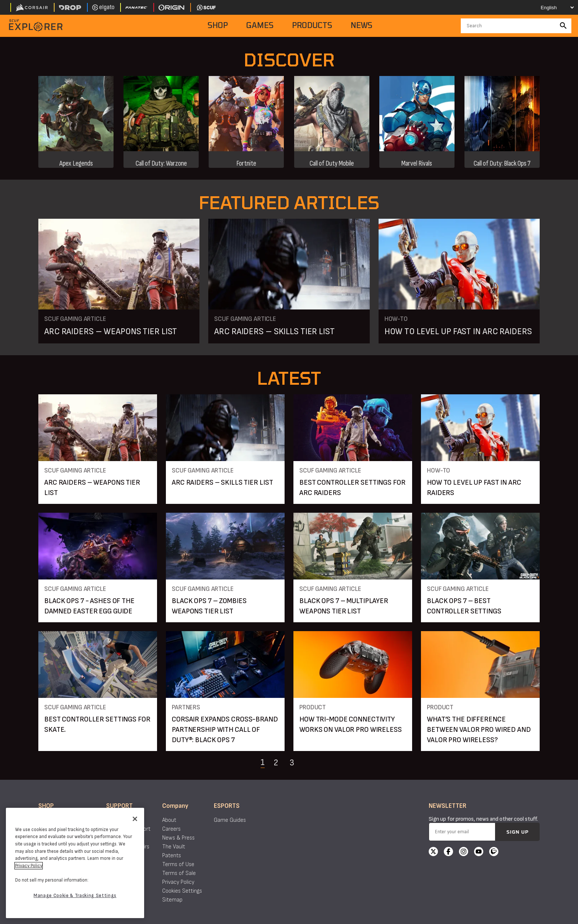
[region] (75, 863)
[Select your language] (551, 7)
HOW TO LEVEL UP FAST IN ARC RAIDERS (458, 331)
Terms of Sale (179, 873)
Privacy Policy (178, 882)
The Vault (174, 847)
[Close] (135, 819)
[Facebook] (448, 852)
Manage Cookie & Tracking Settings (75, 896)
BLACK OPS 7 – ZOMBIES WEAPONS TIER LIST (209, 606)
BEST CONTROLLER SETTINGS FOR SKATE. (97, 724)
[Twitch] (494, 852)
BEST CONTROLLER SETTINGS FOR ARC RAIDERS (352, 488)
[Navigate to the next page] (310, 763)
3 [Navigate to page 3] (292, 763)
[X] (433, 852)
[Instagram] (464, 852)
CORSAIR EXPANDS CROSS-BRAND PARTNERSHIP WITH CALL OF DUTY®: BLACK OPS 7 (225, 730)
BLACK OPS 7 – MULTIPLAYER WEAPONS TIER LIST (344, 606)
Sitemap (172, 900)
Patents (172, 856)
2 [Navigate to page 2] (276, 763)
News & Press (178, 838)
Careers (171, 829)
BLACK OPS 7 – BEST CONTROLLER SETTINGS (464, 606)
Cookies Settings (182, 891)
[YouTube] (479, 852)
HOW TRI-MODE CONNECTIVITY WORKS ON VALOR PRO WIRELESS (351, 724)
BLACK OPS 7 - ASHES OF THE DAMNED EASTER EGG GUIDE (89, 606)
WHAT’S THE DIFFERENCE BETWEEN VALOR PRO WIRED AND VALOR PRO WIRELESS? (479, 730)
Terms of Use (178, 864)
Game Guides (230, 820)
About (169, 820)
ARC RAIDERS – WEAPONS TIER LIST (111, 331)
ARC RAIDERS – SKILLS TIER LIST (274, 331)
